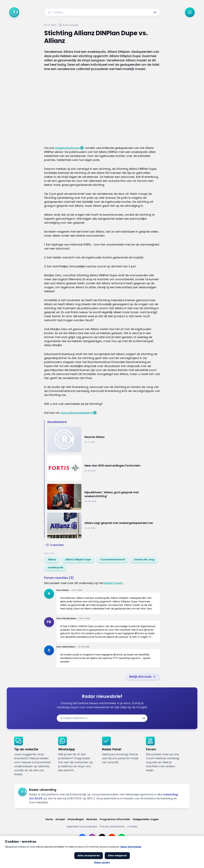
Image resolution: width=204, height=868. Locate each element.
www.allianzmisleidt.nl (77, 413)
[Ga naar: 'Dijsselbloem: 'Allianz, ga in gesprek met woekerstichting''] (104, 497)
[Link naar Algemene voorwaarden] (82, 827)
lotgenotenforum (67, 148)
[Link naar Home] (49, 819)
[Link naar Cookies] (132, 827)
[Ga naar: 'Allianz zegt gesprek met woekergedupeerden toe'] (104, 526)
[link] (52, 560)
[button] (155, 12)
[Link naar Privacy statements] (112, 827)
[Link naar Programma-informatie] (115, 819)
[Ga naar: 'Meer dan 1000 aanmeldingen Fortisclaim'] (104, 468)
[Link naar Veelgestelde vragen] (146, 819)
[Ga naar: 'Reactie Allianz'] (104, 439)
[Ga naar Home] (14, 12)
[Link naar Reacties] (92, 819)
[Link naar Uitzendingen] (76, 819)
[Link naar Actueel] (60, 819)
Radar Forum (114, 583)
